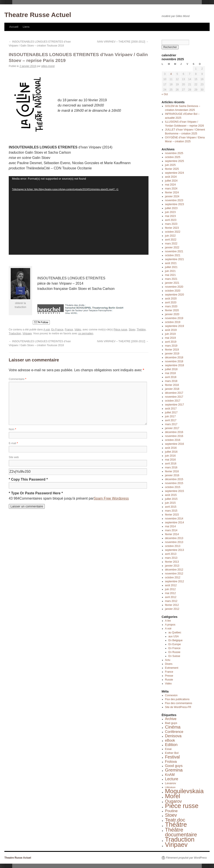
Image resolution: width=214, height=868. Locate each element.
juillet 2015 (171, 499)
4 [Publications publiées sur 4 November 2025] (171, 74)
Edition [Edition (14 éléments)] (171, 745)
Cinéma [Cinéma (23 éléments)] (173, 727)
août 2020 (171, 299)
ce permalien (86, 333)
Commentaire (17, 379)
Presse (169, 676)
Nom (12, 429)
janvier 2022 (172, 248)
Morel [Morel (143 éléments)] (173, 796)
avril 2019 (171, 342)
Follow (41, 322)
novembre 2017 (174, 397)
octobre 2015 (173, 487)
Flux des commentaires (179, 703)
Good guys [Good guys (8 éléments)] (174, 766)
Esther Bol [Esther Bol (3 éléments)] (172, 753)
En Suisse (174, 656)
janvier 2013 (172, 566)
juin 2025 (170, 165)
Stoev (132, 330)
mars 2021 (171, 279)
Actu (168, 660)
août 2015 (171, 495)
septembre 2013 (175, 550)
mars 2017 (171, 424)
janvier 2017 (172, 428)
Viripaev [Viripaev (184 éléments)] (176, 845)
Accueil (14, 27)
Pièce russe (120, 330)
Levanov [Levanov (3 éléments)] (171, 783)
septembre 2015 (175, 491)
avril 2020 (171, 303)
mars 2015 (171, 511)
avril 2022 (171, 240)
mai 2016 (170, 460)
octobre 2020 (173, 291)
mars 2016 (171, 468)
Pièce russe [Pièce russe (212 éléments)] (182, 806)
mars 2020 (171, 306)
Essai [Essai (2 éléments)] (168, 749)
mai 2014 (170, 526)
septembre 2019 (175, 326)
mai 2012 (170, 593)
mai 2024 (170, 185)
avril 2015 (171, 507)
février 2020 (172, 310)
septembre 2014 (175, 523)
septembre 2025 (175, 161)
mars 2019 (171, 346)
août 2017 (171, 409)
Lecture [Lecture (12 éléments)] (172, 779)
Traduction (15, 333)
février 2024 (172, 193)
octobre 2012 (173, 578)
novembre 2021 (174, 251)
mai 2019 (170, 338)
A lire (168, 621)
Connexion (171, 695)
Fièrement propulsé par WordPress (186, 858)
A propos (170, 625)
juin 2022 (170, 236)
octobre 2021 (173, 255)
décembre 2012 (174, 570)
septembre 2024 (175, 173)
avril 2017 (171, 420)
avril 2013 (171, 554)
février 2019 (172, 350)
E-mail (13, 443)
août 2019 (171, 330)
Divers (169, 664)
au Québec (175, 633)
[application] (79, 215)
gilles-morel (48, 66)
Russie (169, 680)
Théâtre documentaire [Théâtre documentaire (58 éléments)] (181, 832)
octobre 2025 (173, 157)
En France (57, 330)
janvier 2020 (172, 314)
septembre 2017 (175, 405)
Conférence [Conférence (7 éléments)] (174, 732)
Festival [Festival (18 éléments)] (173, 757)
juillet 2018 (171, 369)
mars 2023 (171, 224)
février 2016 (172, 471)
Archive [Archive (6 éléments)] (171, 719)
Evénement (172, 668)
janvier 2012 (172, 609)
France (69, 330)
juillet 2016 (171, 452)
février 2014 (172, 534)
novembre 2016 (174, 436)
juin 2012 (170, 589)
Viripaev (27, 333)
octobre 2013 (173, 546)
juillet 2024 (171, 181)
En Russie (174, 652)
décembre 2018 (174, 358)
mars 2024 (171, 189)
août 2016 (171, 448)
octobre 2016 (173, 440)
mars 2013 (171, 558)
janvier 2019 (172, 354)
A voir (47, 330)
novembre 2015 (174, 483)
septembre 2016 (175, 444)
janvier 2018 (172, 389)
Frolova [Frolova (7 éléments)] (171, 761)
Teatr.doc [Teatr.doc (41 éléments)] (175, 820)
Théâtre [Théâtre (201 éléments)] (176, 825)
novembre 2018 (174, 361)
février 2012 (172, 605)
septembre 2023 (175, 204)
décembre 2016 (174, 432)
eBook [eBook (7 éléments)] (170, 740)
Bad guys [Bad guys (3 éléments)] (171, 723)
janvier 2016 (172, 475)
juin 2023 (170, 212)
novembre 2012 (174, 574)
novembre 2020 (174, 287)
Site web (14, 457)
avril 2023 (171, 220)
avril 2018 (171, 377)
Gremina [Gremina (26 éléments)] (174, 770)
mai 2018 (170, 373)
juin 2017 (170, 416)
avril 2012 (171, 597)
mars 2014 (171, 530)
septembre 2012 (175, 581)
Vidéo (78, 330)
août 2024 (171, 177)
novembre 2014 (174, 519)
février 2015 (172, 515)
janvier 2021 (172, 283)
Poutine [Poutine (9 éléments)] (171, 811)
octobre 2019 (173, 322)
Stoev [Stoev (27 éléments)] (171, 815)
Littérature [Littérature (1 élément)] (170, 787)
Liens (26, 27)
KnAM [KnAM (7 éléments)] (170, 775)
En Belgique (175, 640)
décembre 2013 (174, 538)
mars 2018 (171, 381)
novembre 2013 (174, 542)
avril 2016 (171, 464)
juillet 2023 (171, 208)
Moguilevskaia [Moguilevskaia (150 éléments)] (184, 791)
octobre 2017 (173, 401)
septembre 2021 (175, 259)
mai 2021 (170, 275)
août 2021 (171, 263)
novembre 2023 (174, 200)
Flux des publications (177, 699)
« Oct (165, 94)
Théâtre (141, 330)
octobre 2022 (173, 232)
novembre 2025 (174, 153)
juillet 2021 (171, 267)
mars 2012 (171, 601)
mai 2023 (170, 216)
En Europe (175, 644)
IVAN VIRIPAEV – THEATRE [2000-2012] (123, 42)
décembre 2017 (174, 393)
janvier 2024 (172, 196)
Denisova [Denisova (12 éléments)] (173, 736)
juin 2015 (170, 503)
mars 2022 (171, 244)
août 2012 (171, 585)
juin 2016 (170, 456)
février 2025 (172, 169)
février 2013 (172, 562)
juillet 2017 (171, 413)
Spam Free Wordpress (111, 498)
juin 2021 (170, 271)
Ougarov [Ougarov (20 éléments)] (173, 801)
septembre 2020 (175, 295)
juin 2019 (170, 334)
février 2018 (172, 385)
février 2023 (172, 228)
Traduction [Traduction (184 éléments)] (180, 839)
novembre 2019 (174, 318)
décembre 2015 (174, 479)
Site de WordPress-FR (178, 707)
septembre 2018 (175, 365)
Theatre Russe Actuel (38, 15)
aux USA (173, 636)
